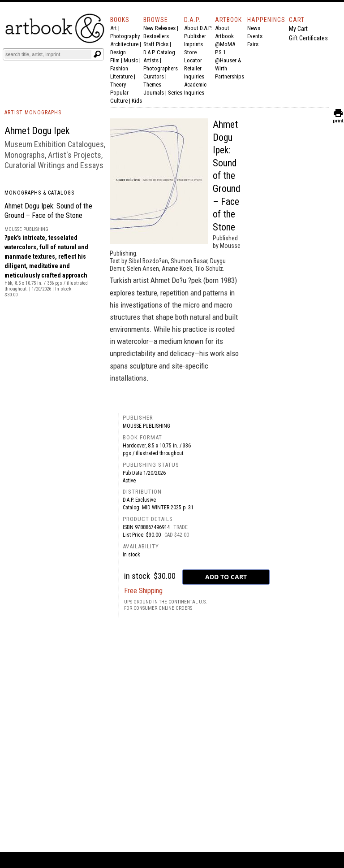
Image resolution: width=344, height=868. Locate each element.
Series (175, 93)
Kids (137, 101)
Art (114, 28)
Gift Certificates (308, 38)
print (338, 119)
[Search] (48, 54)
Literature (121, 76)
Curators (154, 76)
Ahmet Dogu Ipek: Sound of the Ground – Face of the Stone (227, 176)
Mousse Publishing (146, 426)
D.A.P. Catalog (159, 52)
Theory (118, 85)
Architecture (124, 44)
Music (131, 60)
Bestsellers (156, 36)
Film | (117, 60)
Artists (151, 60)
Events (255, 36)
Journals (154, 93)
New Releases (159, 28)
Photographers (161, 68)
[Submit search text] (97, 54)
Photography (125, 36)
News (254, 28)
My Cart (298, 29)
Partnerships (230, 76)
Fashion (119, 68)
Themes (152, 85)
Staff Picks (156, 44)
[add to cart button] (226, 577)
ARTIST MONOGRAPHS (33, 113)
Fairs (253, 44)
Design (118, 52)
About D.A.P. (198, 28)
